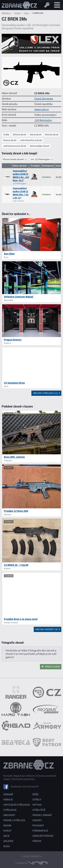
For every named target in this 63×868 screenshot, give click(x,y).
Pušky (26, 13)
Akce (6, 836)
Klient (31, 776)
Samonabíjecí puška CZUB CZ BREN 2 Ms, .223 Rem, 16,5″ (21, 176)
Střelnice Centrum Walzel (19, 297)
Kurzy (7, 831)
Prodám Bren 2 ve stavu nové (21, 619)
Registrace (20, 776)
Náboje (8, 800)
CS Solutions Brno (14, 383)
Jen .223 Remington (40, 159)
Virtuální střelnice (17, 805)
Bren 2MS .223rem (14, 457)
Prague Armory (13, 340)
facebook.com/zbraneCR (25, 787)
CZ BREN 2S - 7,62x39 (16, 565)
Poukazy (38, 825)
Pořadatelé (40, 831)
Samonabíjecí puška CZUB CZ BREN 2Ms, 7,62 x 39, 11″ (21, 193)
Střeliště (39, 810)
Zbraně (17, 13)
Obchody (9, 815)
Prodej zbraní (42, 815)
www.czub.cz (41, 109)
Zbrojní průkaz (43, 836)
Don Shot (9, 254)
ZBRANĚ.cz (6, 13)
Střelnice (10, 810)
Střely (37, 800)
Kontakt (8, 776)
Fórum (37, 841)
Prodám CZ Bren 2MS (16, 511)
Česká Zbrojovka (44, 99)
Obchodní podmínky (23, 779)
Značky (37, 820)
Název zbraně (20, 166)
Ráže (36, 794)
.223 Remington (43, 120)
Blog (7, 846)
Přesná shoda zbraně (13, 159)
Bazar (7, 825)
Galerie (8, 841)
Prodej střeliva (14, 820)
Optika (37, 805)
